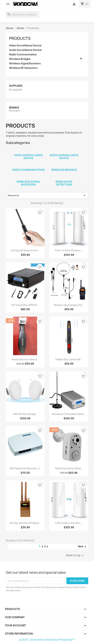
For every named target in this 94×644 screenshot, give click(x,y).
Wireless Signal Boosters (25, 63)
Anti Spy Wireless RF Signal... (25, 523)
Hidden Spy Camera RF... (69, 359)
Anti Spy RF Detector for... (25, 250)
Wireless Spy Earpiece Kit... (69, 305)
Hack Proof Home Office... (69, 468)
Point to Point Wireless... (69, 250)
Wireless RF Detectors (23, 68)
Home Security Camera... (25, 359)
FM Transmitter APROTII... (25, 305)
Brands (14, 108)
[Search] (23, 14)
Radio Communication (23, 54)
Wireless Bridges (20, 59)
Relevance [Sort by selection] (47, 195)
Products (20, 38)
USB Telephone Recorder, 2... (25, 468)
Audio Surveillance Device (25, 50)
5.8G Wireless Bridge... (25, 414)
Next (83, 547)
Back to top (76, 555)
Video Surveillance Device (25, 45)
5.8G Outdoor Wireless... (69, 523)
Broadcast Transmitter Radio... (69, 414)
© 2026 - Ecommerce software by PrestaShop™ (47, 640)
